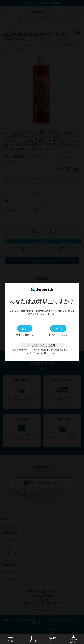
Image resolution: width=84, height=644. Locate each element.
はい (25, 328)
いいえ (58, 328)
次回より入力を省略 (42, 345)
